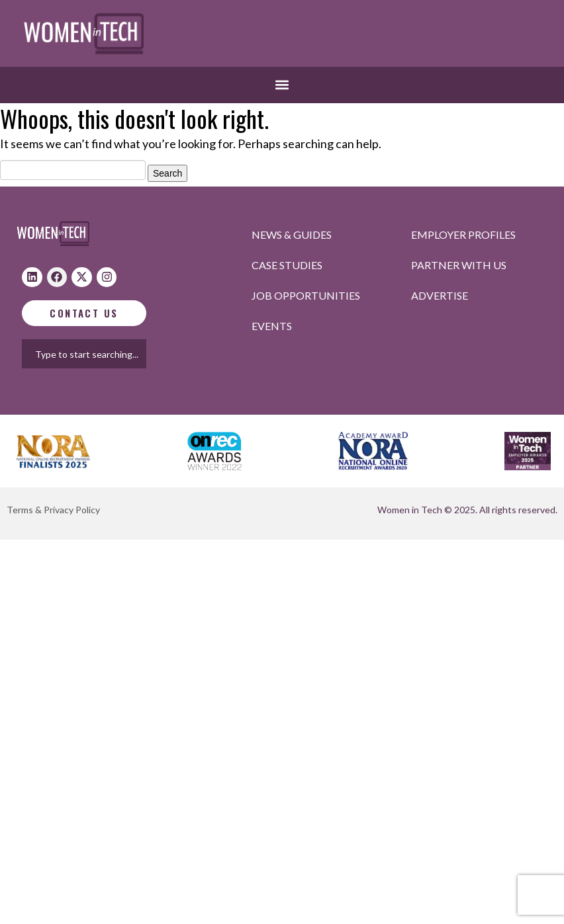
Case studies (287, 265)
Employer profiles (463, 234)
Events (272, 326)
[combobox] (97, 354)
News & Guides (292, 234)
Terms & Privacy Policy (53, 510)
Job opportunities (306, 295)
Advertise (440, 295)
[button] (282, 85)
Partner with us (459, 265)
